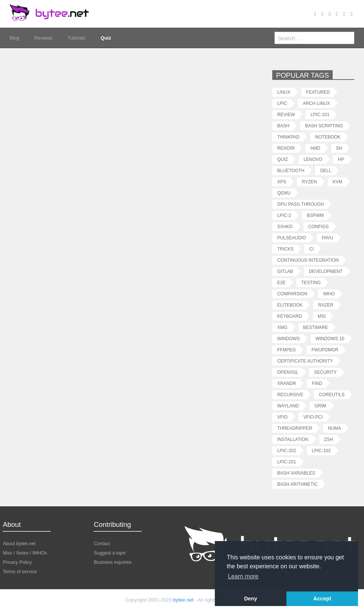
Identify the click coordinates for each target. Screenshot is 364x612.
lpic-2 (284, 215)
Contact (102, 543)
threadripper (295, 428)
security (325, 372)
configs (319, 226)
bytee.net (183, 600)
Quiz (106, 38)
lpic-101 (320, 114)
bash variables (296, 473)
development (326, 271)
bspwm (315, 215)
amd (315, 148)
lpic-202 (287, 451)
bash (283, 126)
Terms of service (20, 571)
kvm (338, 182)
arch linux (316, 103)
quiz (283, 159)
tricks (285, 249)
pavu (328, 238)
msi (322, 316)
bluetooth (291, 170)
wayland (288, 406)
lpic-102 (321, 451)
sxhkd (285, 226)
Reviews (43, 38)
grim (320, 406)
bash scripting (324, 126)
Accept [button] (322, 599)
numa (334, 428)
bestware (316, 327)
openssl (288, 372)
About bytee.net (19, 543)
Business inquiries (112, 562)
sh (339, 148)
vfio (282, 417)
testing (311, 282)
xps (282, 182)
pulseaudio (291, 238)
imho (329, 294)
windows (288, 338)
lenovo (313, 159)
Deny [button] (250, 599)
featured (318, 92)
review (286, 114)
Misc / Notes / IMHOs (25, 553)
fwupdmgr (325, 350)
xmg (282, 327)
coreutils (332, 394)
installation (293, 439)
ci (311, 249)
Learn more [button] (243, 576)
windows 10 (330, 338)
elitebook (290, 305)
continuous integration (308, 260)
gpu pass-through (300, 204)
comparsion (292, 294)
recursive (290, 394)
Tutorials (77, 38)
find (317, 383)
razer (326, 305)
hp (341, 159)
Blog (15, 38)
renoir (286, 148)
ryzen (309, 182)
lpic (282, 103)
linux (284, 92)
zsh (329, 439)
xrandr (287, 383)
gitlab (285, 271)
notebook (328, 137)
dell (326, 170)
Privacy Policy (17, 562)
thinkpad (288, 137)
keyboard (290, 316)
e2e (281, 282)
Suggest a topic (110, 553)
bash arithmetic (297, 484)
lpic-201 (287, 462)
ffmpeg (286, 350)
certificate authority (305, 361)
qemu (284, 193)
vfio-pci (313, 417)
